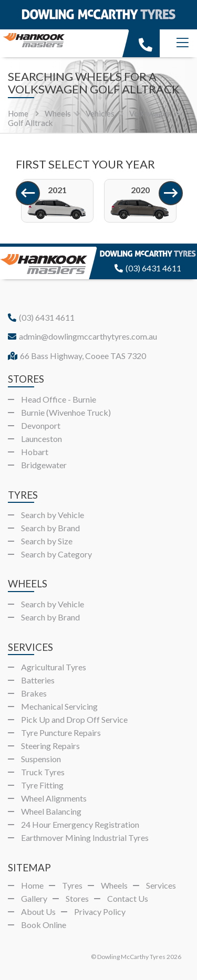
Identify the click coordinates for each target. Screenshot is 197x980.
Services (161, 885)
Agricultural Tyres (54, 667)
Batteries (38, 680)
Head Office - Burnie (59, 399)
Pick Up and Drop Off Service (74, 719)
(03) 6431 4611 (148, 268)
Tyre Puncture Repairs (61, 733)
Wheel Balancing (51, 811)
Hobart (35, 452)
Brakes (34, 693)
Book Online (44, 925)
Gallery (34, 898)
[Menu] (183, 43)
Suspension (41, 759)
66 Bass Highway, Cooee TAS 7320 (77, 356)
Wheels (114, 885)
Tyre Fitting (42, 785)
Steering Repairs (50, 746)
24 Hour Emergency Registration (80, 824)
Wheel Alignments (54, 798)
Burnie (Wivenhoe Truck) (66, 412)
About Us (38, 911)
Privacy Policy (100, 911)
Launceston (42, 439)
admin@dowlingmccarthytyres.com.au (82, 336)
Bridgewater (44, 465)
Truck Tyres (43, 772)
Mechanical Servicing (59, 706)
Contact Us (128, 898)
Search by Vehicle (53, 515)
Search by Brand (50, 528)
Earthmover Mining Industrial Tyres (85, 837)
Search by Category (56, 554)
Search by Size (47, 541)
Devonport (41, 425)
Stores (77, 898)
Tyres (72, 885)
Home (18, 113)
